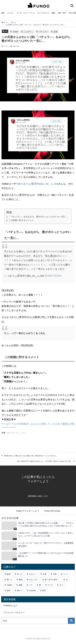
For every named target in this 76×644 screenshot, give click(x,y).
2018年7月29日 (53, 276)
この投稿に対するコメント (21, 220)
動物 (53, 13)
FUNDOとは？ (10, 606)
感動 (21, 585)
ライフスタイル (43, 13)
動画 (9, 574)
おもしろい (34, 580)
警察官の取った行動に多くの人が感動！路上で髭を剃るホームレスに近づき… (31, 456)
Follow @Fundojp (52, 511)
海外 (9, 590)
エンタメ (10, 13)
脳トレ (20, 590)
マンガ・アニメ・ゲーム (26, 13)
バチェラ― (44, 32)
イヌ (31, 585)
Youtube (32, 590)
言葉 (45, 574)
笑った (5, 31)
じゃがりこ (28, 32)
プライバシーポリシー (14, 613)
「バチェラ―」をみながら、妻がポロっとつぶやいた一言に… (38, 217)
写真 (55, 574)
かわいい (33, 574)
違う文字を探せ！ (52, 580)
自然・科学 (62, 13)
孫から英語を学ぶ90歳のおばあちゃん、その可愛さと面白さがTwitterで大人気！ (45, 461)
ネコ (61, 585)
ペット (66, 574)
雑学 (3, 13)
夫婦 (55, 32)
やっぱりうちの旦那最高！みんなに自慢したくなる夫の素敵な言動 (38, 424)
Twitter (16, 32)
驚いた (10, 580)
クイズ (50, 585)
